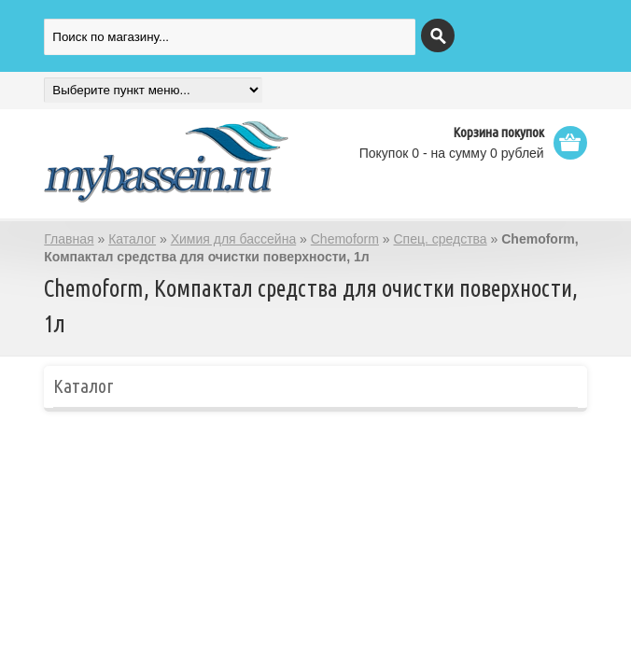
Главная (69, 239)
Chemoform (345, 239)
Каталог (132, 239)
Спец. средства (440, 239)
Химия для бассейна (234, 239)
